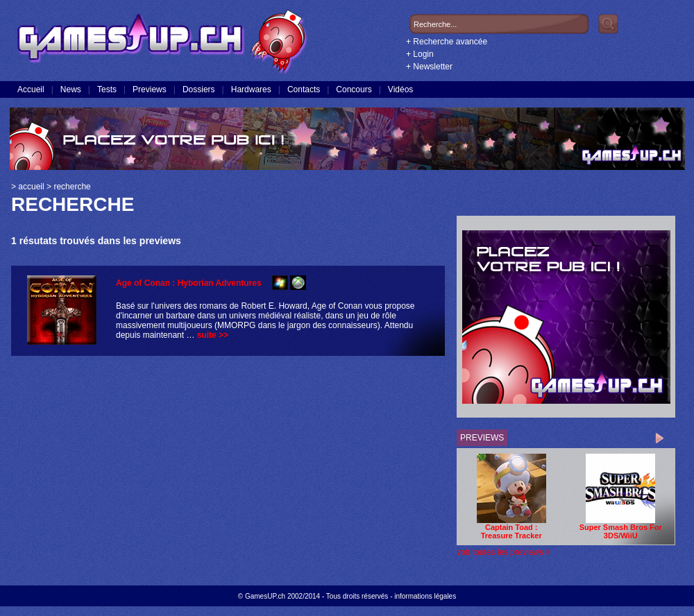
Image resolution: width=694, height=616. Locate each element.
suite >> (213, 335)
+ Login (420, 54)
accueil (31, 187)
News (71, 89)
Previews (150, 89)
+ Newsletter (429, 67)
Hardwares (251, 89)
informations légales (425, 596)
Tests (107, 89)
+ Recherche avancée (447, 42)
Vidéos (400, 89)
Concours (354, 89)
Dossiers (199, 89)
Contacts (304, 89)
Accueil (31, 89)
